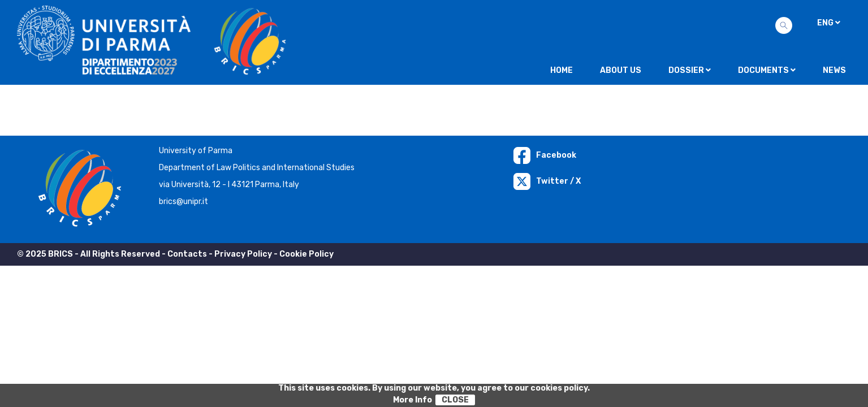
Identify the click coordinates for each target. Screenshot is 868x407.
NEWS (834, 70)
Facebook (545, 155)
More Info (413, 400)
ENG (829, 23)
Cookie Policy (306, 254)
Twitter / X (547, 181)
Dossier (690, 70)
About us (621, 70)
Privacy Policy (243, 254)
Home (562, 70)
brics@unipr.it (183, 202)
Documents (767, 70)
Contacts (187, 254)
